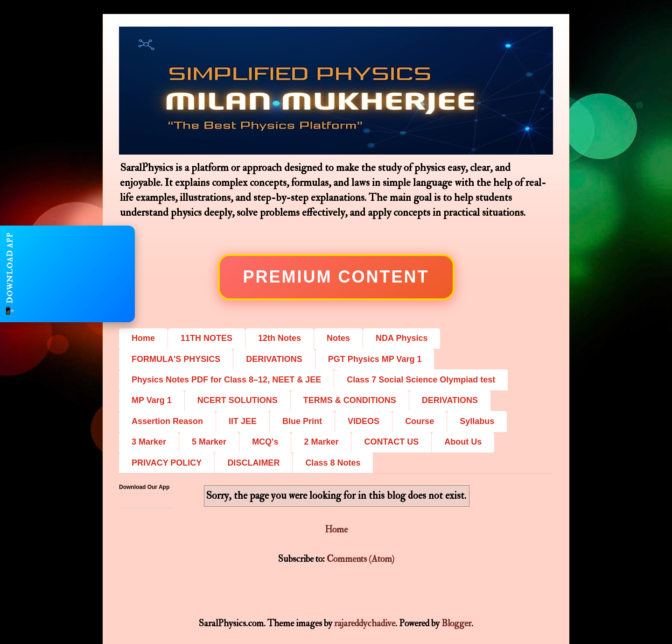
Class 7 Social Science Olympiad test (421, 380)
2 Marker (321, 442)
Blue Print (302, 421)
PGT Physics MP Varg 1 (375, 359)
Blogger (456, 623)
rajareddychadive (365, 623)
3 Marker (149, 442)
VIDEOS (364, 421)
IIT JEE (243, 421)
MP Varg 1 (152, 400)
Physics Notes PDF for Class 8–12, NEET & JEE (226, 380)
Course (420, 421)
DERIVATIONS (274, 359)
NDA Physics (402, 338)
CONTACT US (391, 442)
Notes (338, 338)
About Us (463, 442)
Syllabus (477, 421)
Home (143, 338)
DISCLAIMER (253, 463)
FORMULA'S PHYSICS (176, 359)
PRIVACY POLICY (167, 463)
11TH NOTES (206, 338)
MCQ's (265, 442)
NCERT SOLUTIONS (238, 400)
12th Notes (280, 338)
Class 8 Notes (333, 463)
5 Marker (209, 442)
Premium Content (336, 277)
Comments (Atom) (360, 559)
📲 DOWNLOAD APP (10, 274)
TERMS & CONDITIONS (350, 400)
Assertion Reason (167, 421)
